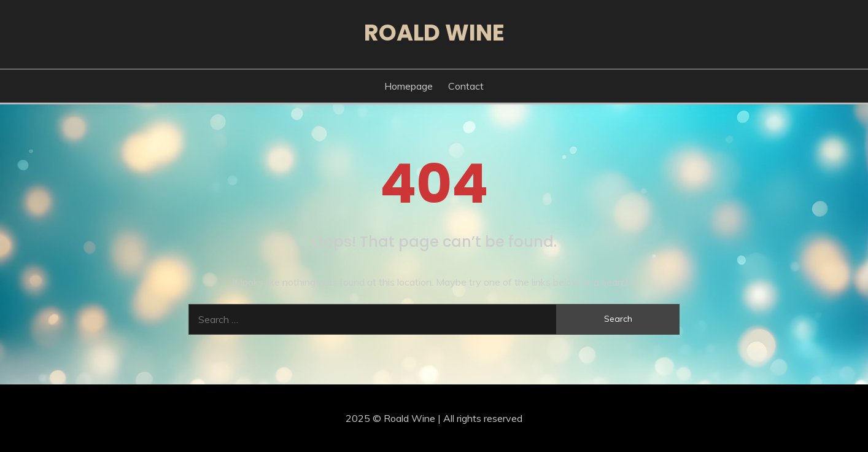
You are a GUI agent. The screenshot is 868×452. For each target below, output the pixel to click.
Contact (466, 86)
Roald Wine (434, 33)
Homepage (409, 86)
